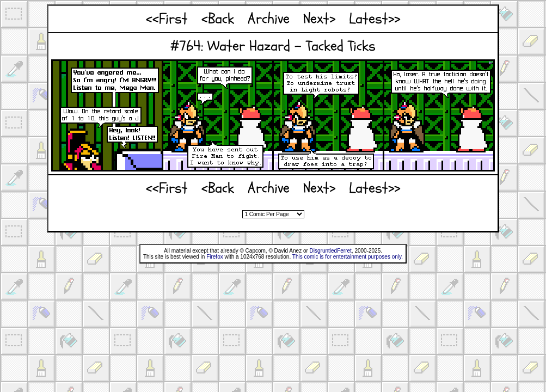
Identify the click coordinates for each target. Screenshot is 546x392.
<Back (218, 19)
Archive (269, 19)
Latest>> (375, 19)
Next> (319, 19)
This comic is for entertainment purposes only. (348, 257)
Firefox (215, 257)
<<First (167, 19)
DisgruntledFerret (331, 251)
